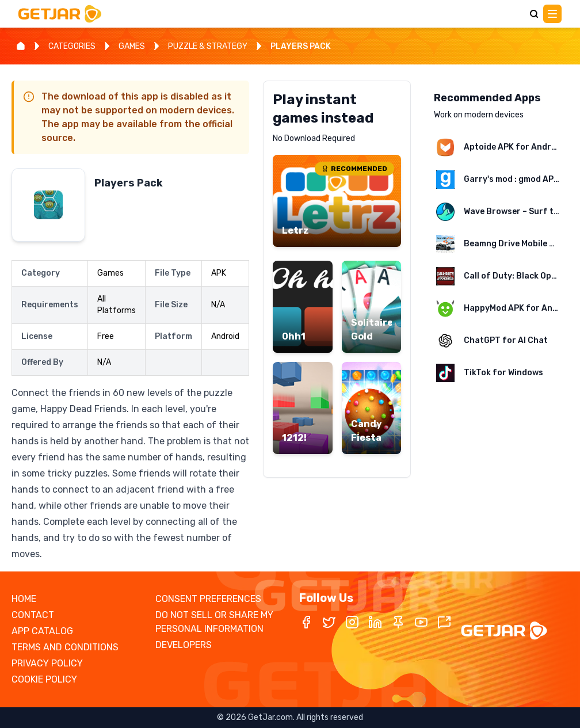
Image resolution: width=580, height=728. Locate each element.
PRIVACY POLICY (47, 663)
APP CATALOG (42, 631)
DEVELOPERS (184, 645)
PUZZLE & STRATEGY (208, 46)
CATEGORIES (72, 46)
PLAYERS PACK (301, 46)
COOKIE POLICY (44, 679)
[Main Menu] (552, 14)
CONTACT (33, 615)
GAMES (132, 46)
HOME (24, 599)
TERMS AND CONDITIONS (65, 647)
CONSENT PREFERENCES (208, 599)
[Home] (21, 46)
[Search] (534, 14)
